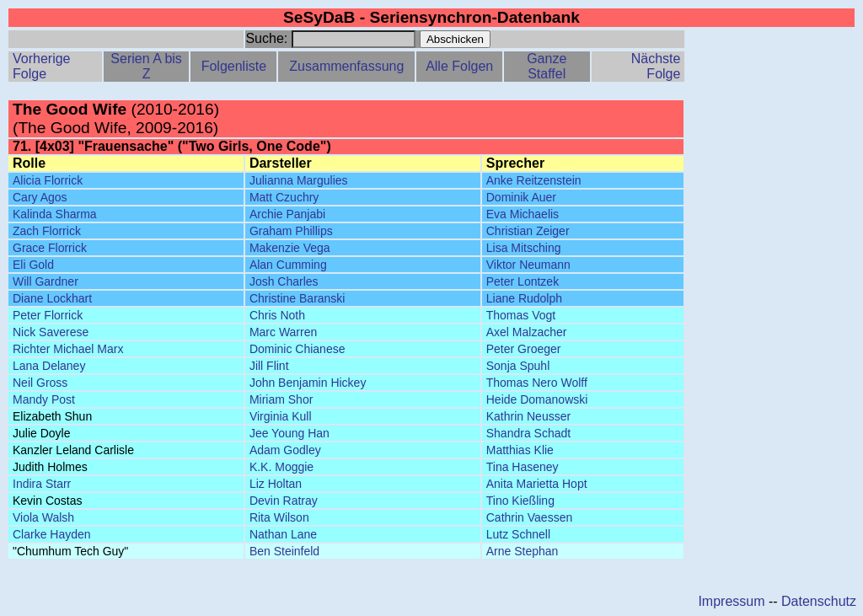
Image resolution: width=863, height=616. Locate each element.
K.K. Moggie (281, 467)
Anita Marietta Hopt (537, 484)
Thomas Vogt (521, 315)
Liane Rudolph (524, 298)
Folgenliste (234, 66)
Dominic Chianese (297, 349)
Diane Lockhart (52, 298)
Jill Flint (269, 366)
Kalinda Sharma (55, 214)
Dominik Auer (521, 197)
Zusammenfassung (346, 66)
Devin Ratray (284, 501)
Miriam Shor (281, 399)
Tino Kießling (520, 501)
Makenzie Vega (290, 248)
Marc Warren (283, 332)
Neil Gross (40, 383)
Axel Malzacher (527, 332)
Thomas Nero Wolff (537, 383)
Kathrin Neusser (528, 416)
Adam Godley (285, 450)
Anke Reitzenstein (534, 180)
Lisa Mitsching (524, 248)
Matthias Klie (520, 450)
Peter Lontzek (523, 281)
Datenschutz (819, 601)
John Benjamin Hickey (308, 383)
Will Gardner (46, 281)
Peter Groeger (524, 349)
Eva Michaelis (523, 214)
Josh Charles (284, 281)
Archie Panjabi (287, 214)
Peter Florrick (48, 315)
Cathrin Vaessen (529, 517)
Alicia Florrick (48, 180)
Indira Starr (42, 484)
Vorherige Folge (42, 66)
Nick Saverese (51, 332)
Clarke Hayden (52, 534)
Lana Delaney (49, 366)
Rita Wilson (279, 517)
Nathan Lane (283, 534)
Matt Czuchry (284, 197)
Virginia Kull (281, 416)
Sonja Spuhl (518, 366)
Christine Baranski (297, 298)
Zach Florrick (47, 231)
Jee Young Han (289, 433)
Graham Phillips (291, 231)
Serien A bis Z (146, 66)
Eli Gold (33, 265)
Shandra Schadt (528, 433)
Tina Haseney (523, 467)
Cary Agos (40, 197)
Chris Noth (277, 315)
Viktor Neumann (528, 265)
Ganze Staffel (547, 66)
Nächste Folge (656, 66)
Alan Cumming (288, 265)
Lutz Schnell (518, 534)
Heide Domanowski (537, 399)
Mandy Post (44, 399)
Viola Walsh (43, 517)
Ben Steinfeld (284, 551)
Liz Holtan (276, 484)
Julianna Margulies (299, 180)
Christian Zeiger (528, 231)
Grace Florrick (50, 248)
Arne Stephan (523, 551)
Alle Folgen (459, 66)
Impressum (731, 601)
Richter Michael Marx (68, 349)
